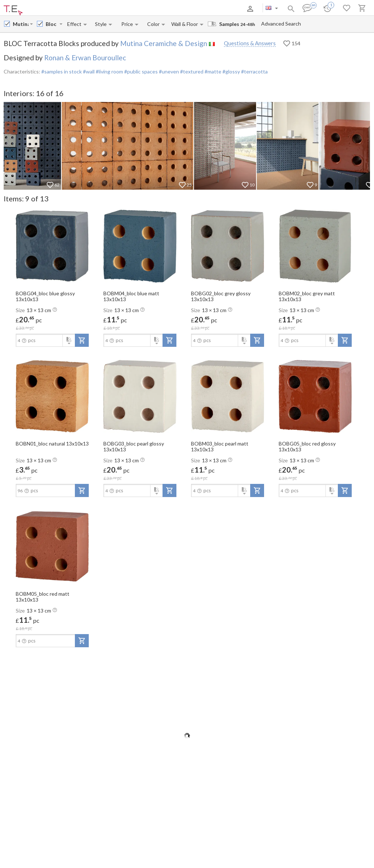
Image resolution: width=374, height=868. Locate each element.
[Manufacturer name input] (21, 24)
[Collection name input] (52, 24)
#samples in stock (62, 71)
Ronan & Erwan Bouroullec (85, 58)
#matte (212, 71)
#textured (191, 71)
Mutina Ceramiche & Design (164, 43)
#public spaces (140, 71)
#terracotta (254, 71)
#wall (88, 71)
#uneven (168, 71)
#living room (109, 71)
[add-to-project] (82, 340)
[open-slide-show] (52, 246)
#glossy (231, 71)
